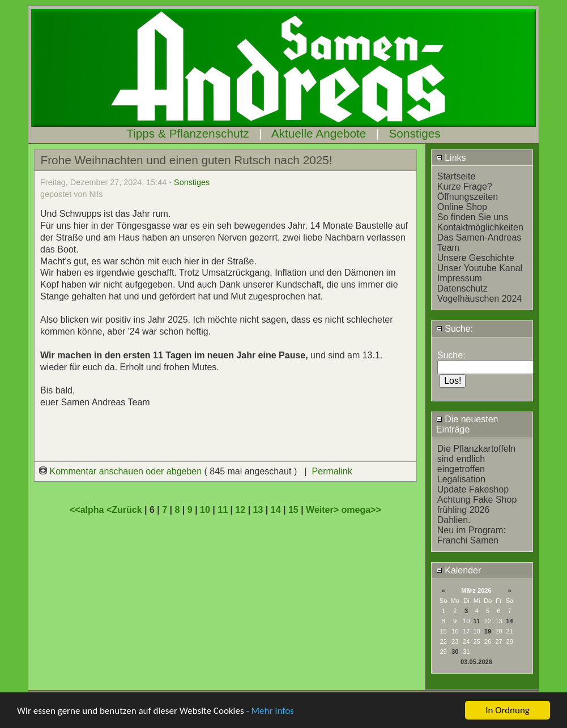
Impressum (460, 278)
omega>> (361, 510)
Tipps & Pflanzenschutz (188, 133)
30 (455, 652)
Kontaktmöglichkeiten (480, 227)
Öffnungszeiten (468, 197)
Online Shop (462, 207)
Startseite (457, 176)
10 (205, 510)
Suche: (455, 329)
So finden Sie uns (473, 217)
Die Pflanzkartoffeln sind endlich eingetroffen (476, 459)
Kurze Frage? (465, 187)
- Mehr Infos (270, 711)
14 (509, 621)
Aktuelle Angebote (319, 133)
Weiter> (323, 510)
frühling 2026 (464, 510)
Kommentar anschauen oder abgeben (122, 471)
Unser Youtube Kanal (480, 268)
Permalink (332, 471)
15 (293, 510)
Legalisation (461, 479)
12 (240, 510)
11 (476, 621)
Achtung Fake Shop (477, 500)
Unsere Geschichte (476, 258)
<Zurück (125, 510)
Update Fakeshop (473, 489)
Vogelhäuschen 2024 (479, 299)
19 (488, 631)
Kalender (459, 570)
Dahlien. (454, 520)
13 (258, 510)
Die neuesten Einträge (467, 424)
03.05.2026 (476, 662)
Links (451, 158)
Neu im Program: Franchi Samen (472, 535)
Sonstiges (414, 133)
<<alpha (88, 510)
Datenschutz (462, 288)
